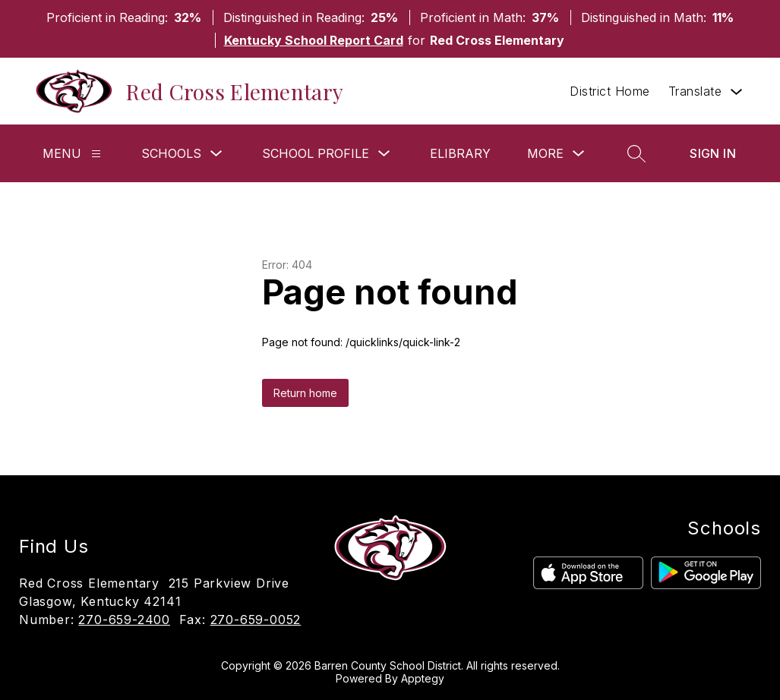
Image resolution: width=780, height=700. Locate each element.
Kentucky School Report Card (314, 40)
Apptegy (423, 678)
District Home (610, 91)
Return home (305, 393)
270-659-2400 (124, 620)
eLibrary (460, 153)
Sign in (713, 153)
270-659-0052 (256, 620)
